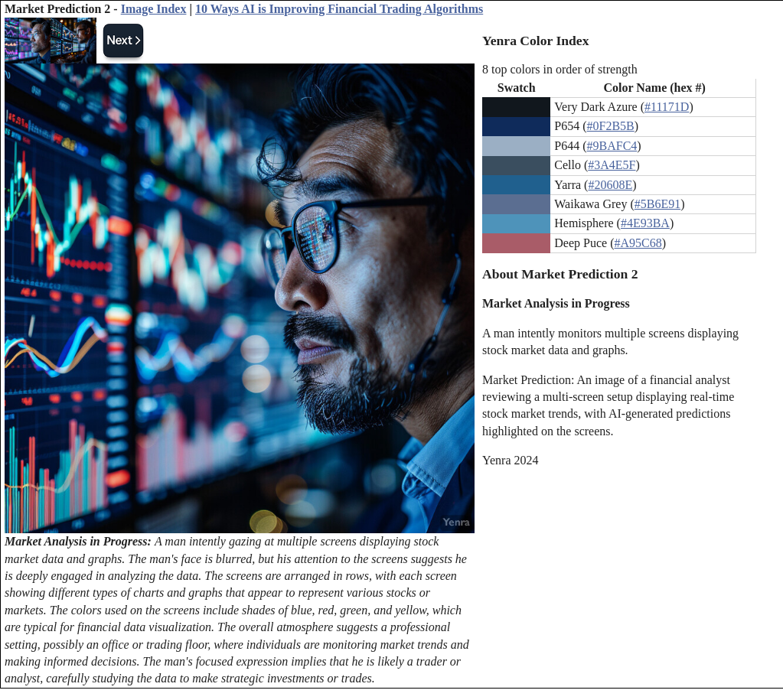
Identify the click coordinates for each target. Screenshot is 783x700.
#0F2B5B (611, 126)
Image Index (154, 9)
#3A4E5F (612, 165)
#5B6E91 (657, 204)
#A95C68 (638, 243)
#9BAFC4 (612, 146)
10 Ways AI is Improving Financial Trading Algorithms (339, 9)
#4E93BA (645, 223)
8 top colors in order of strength (560, 69)
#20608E (610, 185)
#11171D (667, 107)
